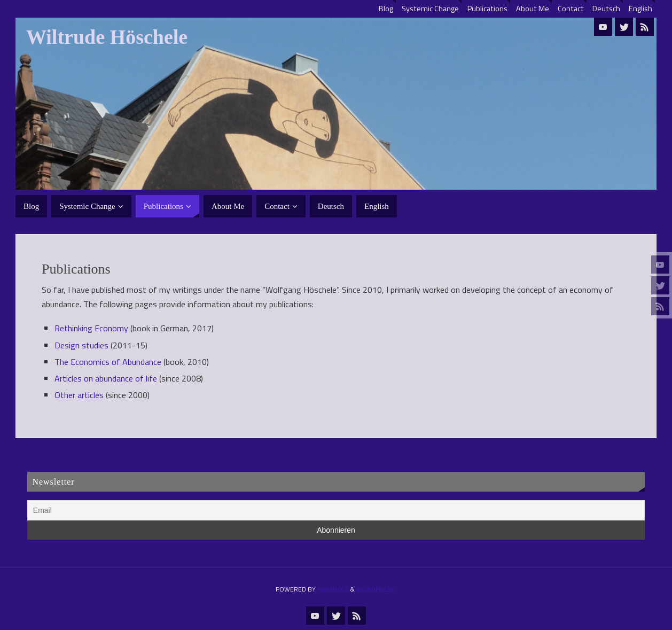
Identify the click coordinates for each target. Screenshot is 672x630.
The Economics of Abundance (108, 362)
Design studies (81, 345)
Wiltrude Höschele (107, 37)
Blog (386, 9)
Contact (571, 9)
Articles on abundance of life (106, 378)
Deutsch (606, 9)
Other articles (79, 395)
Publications (487, 9)
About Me (533, 9)
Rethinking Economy (91, 328)
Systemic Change (430, 9)
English (640, 9)
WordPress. (376, 589)
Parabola (333, 589)
